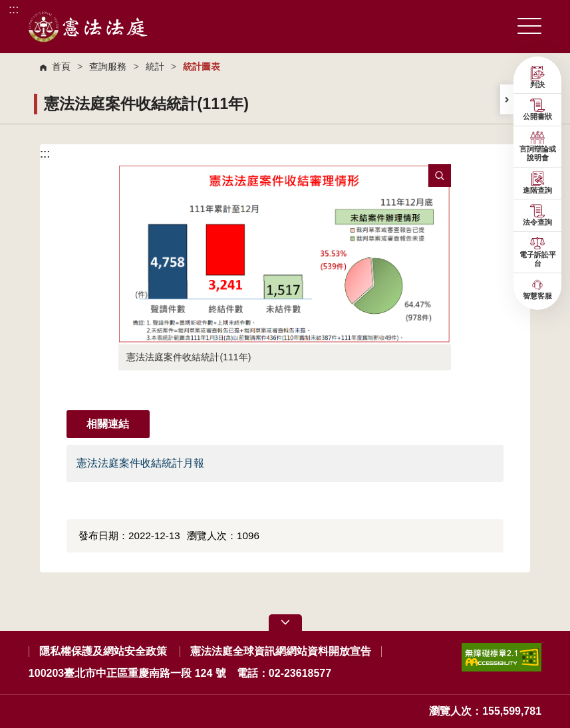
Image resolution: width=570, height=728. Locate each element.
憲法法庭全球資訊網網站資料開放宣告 (281, 651)
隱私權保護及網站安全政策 (103, 651)
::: (14, 9)
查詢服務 (108, 66)
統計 (155, 66)
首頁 (61, 66)
